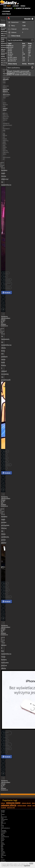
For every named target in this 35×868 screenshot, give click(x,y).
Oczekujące (8, 8)
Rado (11, 56)
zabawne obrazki (26, 803)
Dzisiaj (24, 64)
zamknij (31, 863)
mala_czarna (13, 57)
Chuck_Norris (13, 59)
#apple (5, 737)
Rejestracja (6, 14)
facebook (3, 808)
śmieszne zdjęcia (6, 90)
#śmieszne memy (6, 733)
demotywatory (7, 95)
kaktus (11, 54)
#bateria (5, 741)
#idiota (5, 458)
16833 (24, 22)
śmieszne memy (13, 803)
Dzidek (17, 75)
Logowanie (6, 11)
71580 (24, 26)
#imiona (5, 451)
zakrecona (13, 61)
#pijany (5, 587)
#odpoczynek (7, 280)
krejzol (11, 47)
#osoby (5, 461)
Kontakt (3, 860)
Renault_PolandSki (13, 71)
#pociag (5, 583)
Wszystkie (31, 64)
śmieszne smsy (11, 808)
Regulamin (3, 862)
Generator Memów (22, 8)
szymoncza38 (25, 71)
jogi (29, 75)
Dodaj (23, 6)
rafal (11, 52)
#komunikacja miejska (7, 284)
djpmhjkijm (27, 73)
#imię (4, 455)
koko (11, 49)
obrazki (6, 79)
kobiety (3, 803)
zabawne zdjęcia (9, 805)
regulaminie (27, 866)
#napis (5, 276)
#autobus (6, 273)
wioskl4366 (24, 75)
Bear (11, 51)
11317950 (19, 73)
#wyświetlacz (7, 288)
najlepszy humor (22, 806)
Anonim (11, 46)
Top (7, 6)
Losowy (16, 6)
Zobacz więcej (16, 36)
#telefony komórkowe (6, 745)
